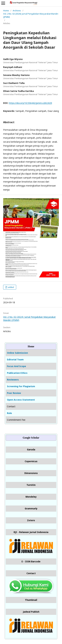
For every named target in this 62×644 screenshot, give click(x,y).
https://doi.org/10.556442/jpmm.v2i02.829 (30, 103)
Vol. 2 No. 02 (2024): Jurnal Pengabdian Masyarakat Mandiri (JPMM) (31, 15)
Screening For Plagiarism (21, 386)
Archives (17, 11)
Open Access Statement (21, 400)
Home (6, 11)
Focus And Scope (16, 366)
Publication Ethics (17, 373)
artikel (11, 287)
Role (9, 413)
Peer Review (14, 393)
